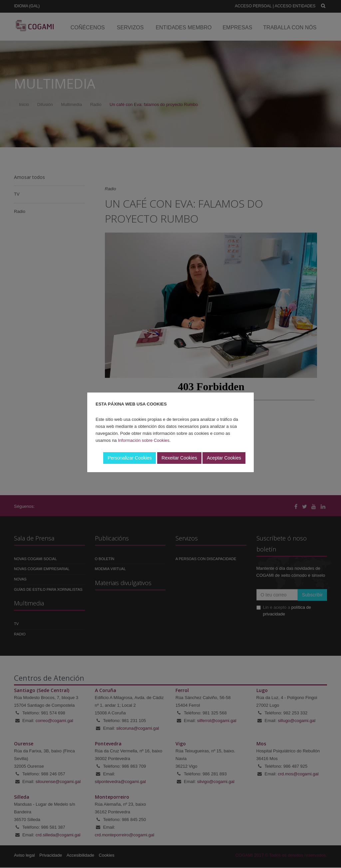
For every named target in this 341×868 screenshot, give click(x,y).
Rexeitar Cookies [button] (179, 458)
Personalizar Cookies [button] (130, 458)
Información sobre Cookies (144, 440)
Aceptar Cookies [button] (224, 458)
